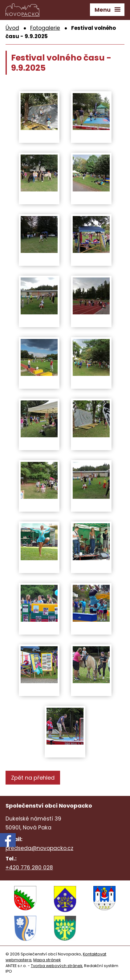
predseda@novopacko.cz (39, 848)
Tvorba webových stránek (57, 966)
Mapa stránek (47, 960)
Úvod (12, 28)
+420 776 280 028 (29, 868)
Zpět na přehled (33, 778)
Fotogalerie (45, 28)
